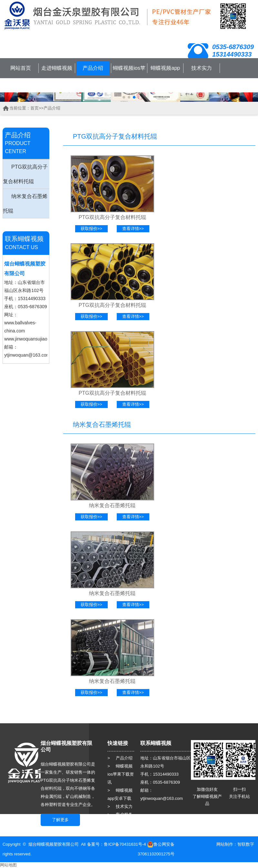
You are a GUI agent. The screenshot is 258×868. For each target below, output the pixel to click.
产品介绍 (93, 68)
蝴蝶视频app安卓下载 (165, 75)
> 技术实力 (120, 806)
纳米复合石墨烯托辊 (25, 204)
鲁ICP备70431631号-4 (125, 844)
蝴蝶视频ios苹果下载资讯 (129, 75)
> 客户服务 (120, 815)
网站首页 (21, 68)
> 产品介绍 (120, 758)
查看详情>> (133, 229)
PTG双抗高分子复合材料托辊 (25, 174)
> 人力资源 (120, 823)
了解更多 (60, 820)
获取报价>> (91, 229)
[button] (124, 97)
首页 (35, 108)
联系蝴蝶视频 (21, 85)
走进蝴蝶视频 (57, 68)
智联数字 (246, 844)
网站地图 (8, 865)
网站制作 (225, 844)
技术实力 (202, 68)
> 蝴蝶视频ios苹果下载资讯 (121, 774)
